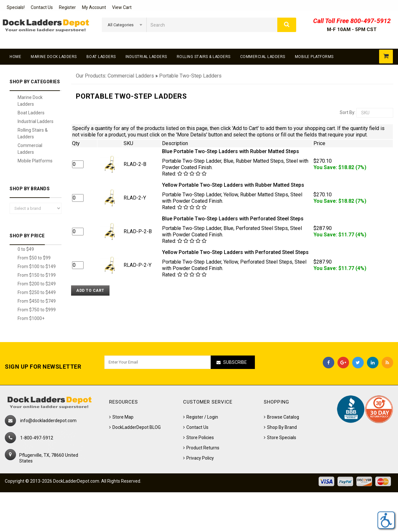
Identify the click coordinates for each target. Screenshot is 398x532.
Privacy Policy (200, 458)
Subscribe (235, 362)
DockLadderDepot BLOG (137, 427)
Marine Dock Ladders (54, 57)
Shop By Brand (282, 427)
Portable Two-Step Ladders (190, 76)
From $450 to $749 (37, 301)
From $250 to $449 (37, 292)
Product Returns (203, 448)
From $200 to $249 (37, 284)
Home (15, 57)
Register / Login (202, 417)
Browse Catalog (283, 417)
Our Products (91, 76)
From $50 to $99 (34, 258)
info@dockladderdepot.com (48, 421)
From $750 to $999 (37, 310)
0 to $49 (26, 249)
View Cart (122, 7)
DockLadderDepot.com (76, 481)
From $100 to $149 (37, 266)
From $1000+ (31, 318)
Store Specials (282, 438)
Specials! (16, 7)
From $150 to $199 (37, 275)
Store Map (123, 417)
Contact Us (42, 7)
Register (67, 7)
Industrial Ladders (146, 57)
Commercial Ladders (263, 57)
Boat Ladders (101, 57)
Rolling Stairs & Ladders (204, 57)
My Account (94, 7)
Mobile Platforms (314, 57)
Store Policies (200, 438)
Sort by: (348, 112)
